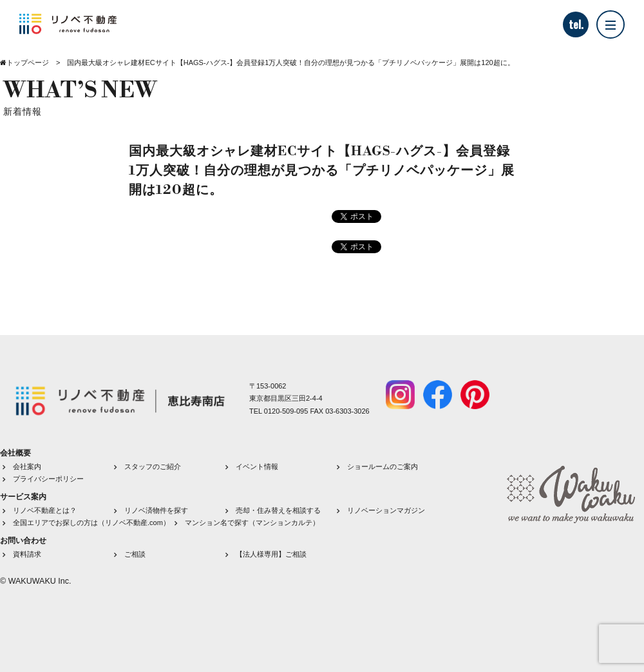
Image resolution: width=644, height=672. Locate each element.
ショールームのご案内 (383, 466)
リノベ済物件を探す (156, 510)
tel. (576, 24)
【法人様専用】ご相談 (271, 554)
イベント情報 (257, 466)
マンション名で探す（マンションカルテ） (252, 523)
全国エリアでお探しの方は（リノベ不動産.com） (91, 523)
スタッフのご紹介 (153, 466)
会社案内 (27, 466)
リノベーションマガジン (386, 510)
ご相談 (135, 554)
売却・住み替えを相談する (278, 510)
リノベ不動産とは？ (45, 510)
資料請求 (27, 554)
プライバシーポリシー (48, 479)
